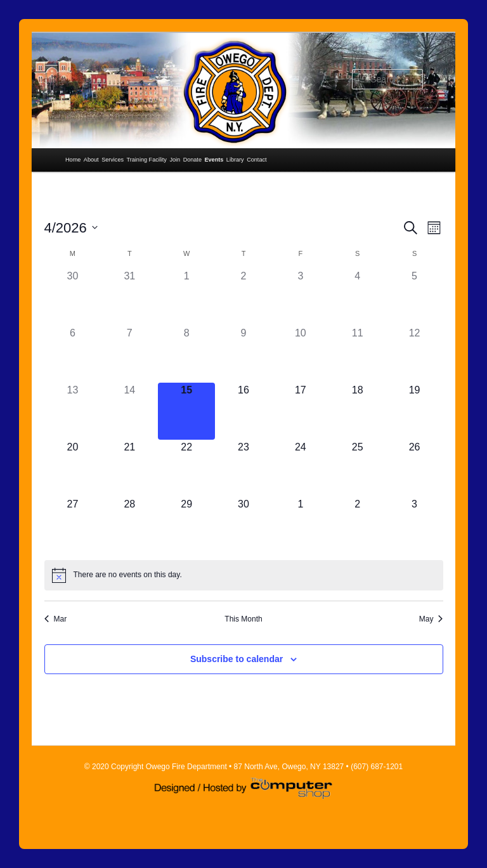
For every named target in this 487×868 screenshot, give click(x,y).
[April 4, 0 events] (358, 297)
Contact (256, 160)
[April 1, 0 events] (186, 297)
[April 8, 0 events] (186, 354)
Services (113, 160)
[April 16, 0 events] (243, 411)
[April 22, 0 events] (186, 468)
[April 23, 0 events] (243, 468)
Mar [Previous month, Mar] (56, 619)
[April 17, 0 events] (301, 411)
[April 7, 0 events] (129, 354)
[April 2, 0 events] (243, 297)
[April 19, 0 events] (415, 411)
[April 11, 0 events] (358, 354)
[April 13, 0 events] (73, 411)
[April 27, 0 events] (73, 525)
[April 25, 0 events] (358, 468)
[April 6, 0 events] (73, 354)
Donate (192, 160)
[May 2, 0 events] (358, 525)
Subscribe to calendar (237, 659)
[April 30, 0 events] (243, 525)
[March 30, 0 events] (73, 297)
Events (214, 160)
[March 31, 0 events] (129, 297)
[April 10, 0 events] (301, 354)
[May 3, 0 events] (415, 525)
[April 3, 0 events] (301, 297)
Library (235, 160)
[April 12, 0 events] (415, 354)
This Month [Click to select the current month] (243, 619)
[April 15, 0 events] (186, 411)
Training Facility (147, 160)
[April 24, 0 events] (301, 468)
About (91, 160)
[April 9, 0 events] (243, 354)
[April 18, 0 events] (358, 411)
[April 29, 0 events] (186, 525)
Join (175, 160)
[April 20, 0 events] (73, 468)
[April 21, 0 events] (129, 468)
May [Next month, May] (431, 619)
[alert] (244, 575)
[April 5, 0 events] (415, 297)
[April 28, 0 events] (129, 525)
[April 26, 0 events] (415, 468)
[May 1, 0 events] (301, 525)
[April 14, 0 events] (129, 411)
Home (73, 160)
